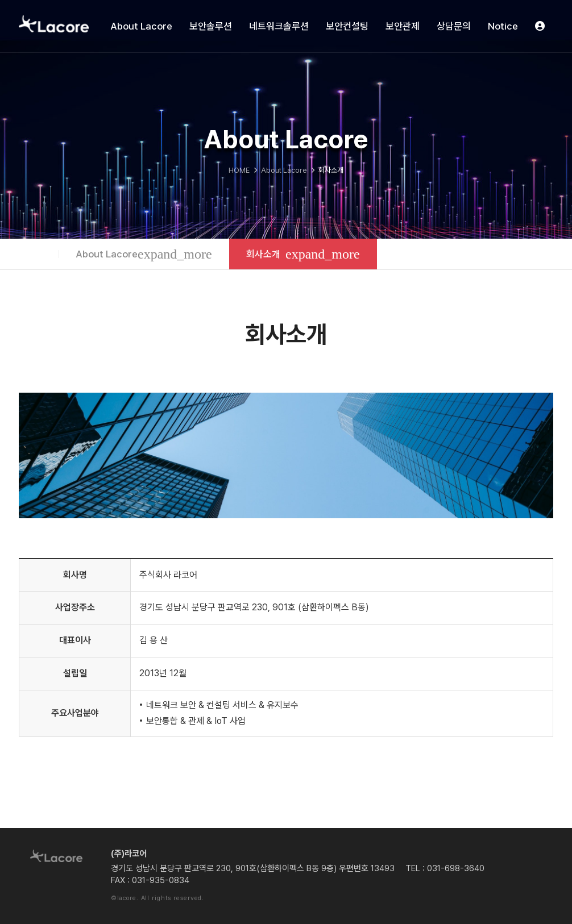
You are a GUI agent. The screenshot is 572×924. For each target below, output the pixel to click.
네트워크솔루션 (279, 26)
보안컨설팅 (347, 26)
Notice (503, 26)
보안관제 (403, 26)
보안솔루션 (211, 26)
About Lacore (141, 26)
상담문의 (454, 26)
